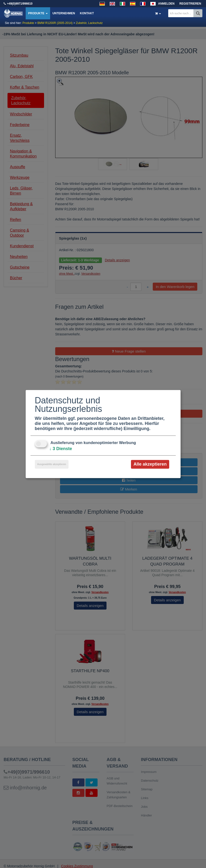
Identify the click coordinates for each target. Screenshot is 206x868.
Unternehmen (64, 13)
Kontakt (87, 13)
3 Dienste (61, 449)
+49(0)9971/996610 (20, 4)
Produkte (38, 13)
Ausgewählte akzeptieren (52, 464)
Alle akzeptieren (150, 464)
